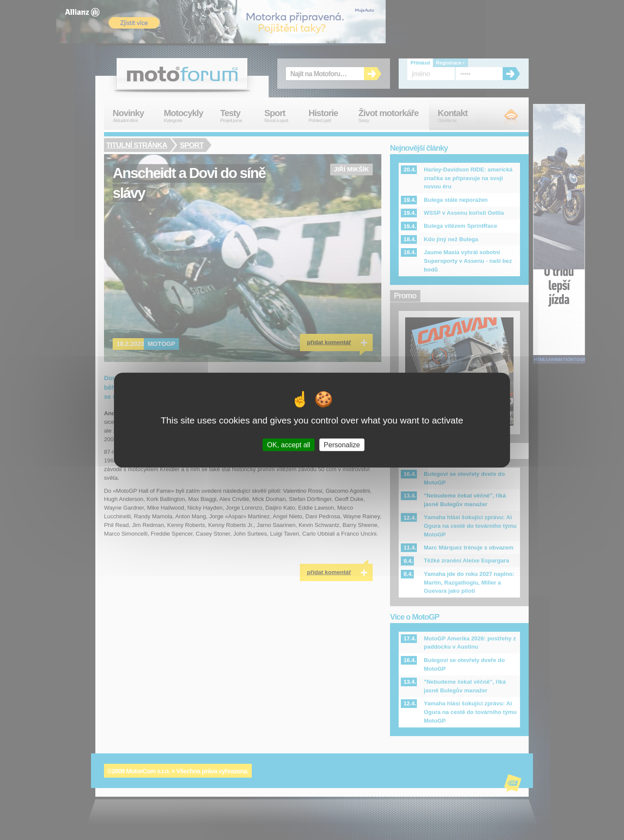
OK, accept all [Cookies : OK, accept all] (289, 444)
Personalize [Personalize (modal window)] (342, 444)
